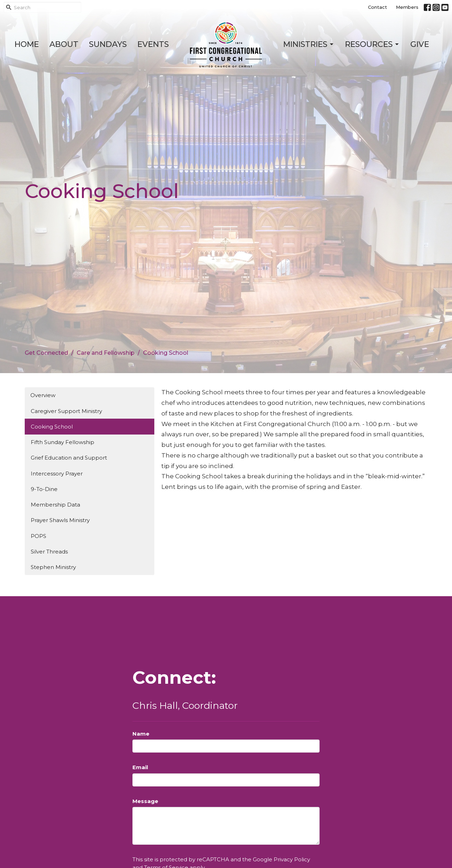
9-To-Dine (44, 489)
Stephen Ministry (53, 567)
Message (145, 801)
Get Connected (46, 353)
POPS (38, 536)
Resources (372, 44)
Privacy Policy (292, 859)
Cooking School (52, 427)
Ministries (309, 44)
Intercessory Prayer (57, 474)
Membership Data (55, 505)
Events (153, 44)
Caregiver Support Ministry (66, 411)
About (64, 44)
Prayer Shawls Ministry (60, 520)
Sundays (108, 44)
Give (420, 44)
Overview (43, 395)
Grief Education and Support (69, 458)
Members (407, 7)
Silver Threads (49, 552)
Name (141, 734)
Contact (377, 7)
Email (140, 767)
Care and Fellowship (106, 353)
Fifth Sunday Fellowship (63, 442)
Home (27, 44)
